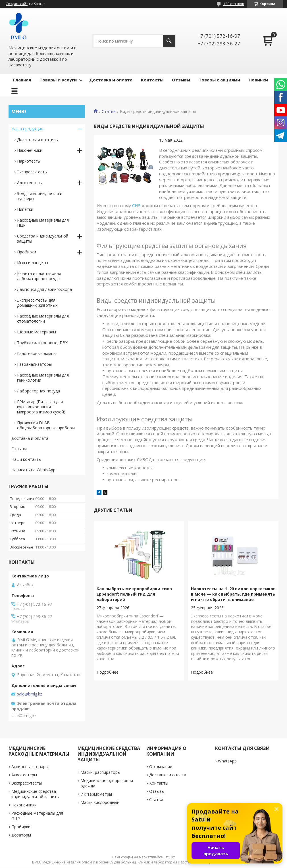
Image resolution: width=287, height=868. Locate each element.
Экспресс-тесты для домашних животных (37, 303)
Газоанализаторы (34, 364)
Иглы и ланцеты (33, 263)
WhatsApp (227, 761)
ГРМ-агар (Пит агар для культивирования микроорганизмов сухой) (41, 407)
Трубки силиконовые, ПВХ (42, 343)
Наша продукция (27, 129)
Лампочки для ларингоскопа (44, 289)
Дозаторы (21, 835)
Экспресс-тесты (32, 172)
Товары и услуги (58, 80)
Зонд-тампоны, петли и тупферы (40, 196)
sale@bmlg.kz (30, 694)
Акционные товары (30, 767)
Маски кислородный (100, 802)
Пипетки (25, 209)
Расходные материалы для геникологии (43, 378)
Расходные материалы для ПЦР (43, 223)
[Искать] (169, 41)
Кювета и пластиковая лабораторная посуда (39, 276)
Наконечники (30, 150)
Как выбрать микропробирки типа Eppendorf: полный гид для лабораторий (134, 594)
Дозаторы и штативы (38, 139)
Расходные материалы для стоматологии (43, 319)
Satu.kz (169, 857)
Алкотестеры (30, 183)
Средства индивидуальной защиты (43, 238)
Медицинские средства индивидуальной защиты (35, 794)
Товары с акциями (219, 80)
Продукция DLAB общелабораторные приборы (46, 425)
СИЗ (136, 205)
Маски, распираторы (100, 772)
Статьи (109, 112)
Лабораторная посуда (39, 391)
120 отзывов (234, 4)
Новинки (258, 80)
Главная (22, 80)
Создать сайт (17, 4)
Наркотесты (29, 161)
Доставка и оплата (111, 80)
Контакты (152, 80)
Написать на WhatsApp (33, 470)
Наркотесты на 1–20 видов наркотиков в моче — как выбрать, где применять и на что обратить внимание (233, 594)
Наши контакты (26, 459)
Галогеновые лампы (37, 353)
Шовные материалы (37, 332)
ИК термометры (96, 794)
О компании (161, 767)
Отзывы (181, 80)
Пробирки (27, 252)
